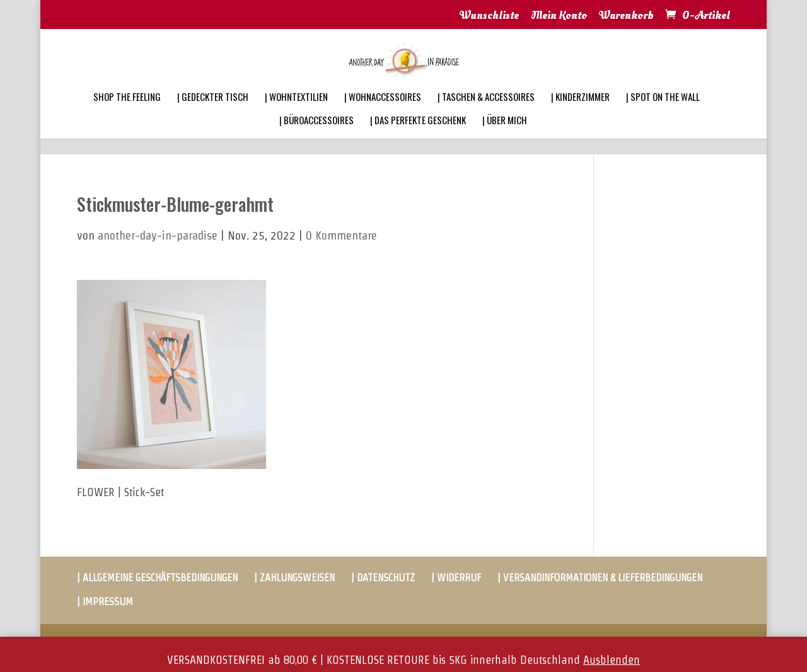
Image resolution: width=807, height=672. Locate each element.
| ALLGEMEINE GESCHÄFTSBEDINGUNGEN (157, 578)
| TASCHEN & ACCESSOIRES (486, 113)
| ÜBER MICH (505, 137)
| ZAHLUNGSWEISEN (294, 578)
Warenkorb (626, 16)
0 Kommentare (341, 235)
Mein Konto (559, 16)
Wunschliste (489, 16)
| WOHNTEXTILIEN (296, 113)
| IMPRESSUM (105, 602)
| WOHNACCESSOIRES (383, 113)
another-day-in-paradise (158, 235)
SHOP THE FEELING (127, 113)
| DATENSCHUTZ (383, 578)
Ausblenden (612, 660)
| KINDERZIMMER (580, 113)
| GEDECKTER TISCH (213, 113)
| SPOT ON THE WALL (663, 113)
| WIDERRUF (456, 578)
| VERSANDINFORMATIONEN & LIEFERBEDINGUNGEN (600, 578)
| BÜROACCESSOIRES (316, 137)
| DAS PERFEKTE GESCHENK (418, 137)
